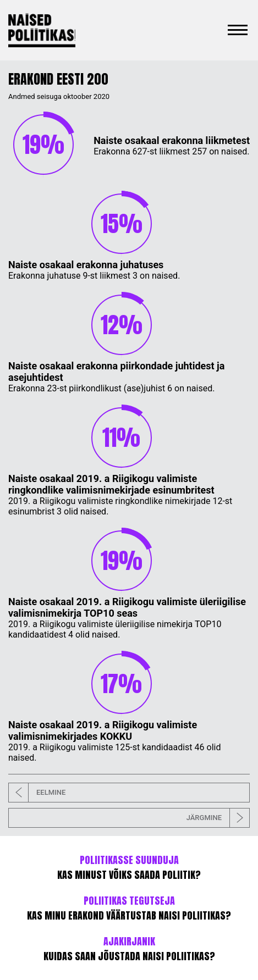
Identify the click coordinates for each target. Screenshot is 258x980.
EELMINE (37, 793)
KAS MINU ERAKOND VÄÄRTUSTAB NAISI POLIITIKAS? (129, 908)
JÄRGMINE (218, 818)
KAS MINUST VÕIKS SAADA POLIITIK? (129, 867)
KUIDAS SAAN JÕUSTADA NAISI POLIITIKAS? (129, 949)
